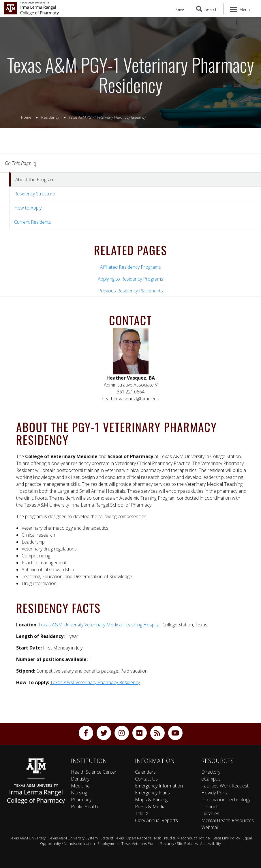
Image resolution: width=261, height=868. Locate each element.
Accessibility (211, 843)
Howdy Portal (215, 793)
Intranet (210, 807)
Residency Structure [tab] (35, 194)
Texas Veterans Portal (139, 843)
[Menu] (240, 9)
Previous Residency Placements (130, 291)
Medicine (80, 786)
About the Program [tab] (35, 180)
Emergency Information (159, 786)
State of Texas (112, 838)
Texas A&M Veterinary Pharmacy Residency (95, 682)
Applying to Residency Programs (130, 279)
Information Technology (226, 800)
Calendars (145, 772)
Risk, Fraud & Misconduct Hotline (182, 838)
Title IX (142, 813)
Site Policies (187, 843)
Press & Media (150, 807)
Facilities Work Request (225, 786)
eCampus (211, 779)
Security (167, 843)
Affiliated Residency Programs (130, 267)
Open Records (139, 838)
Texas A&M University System (73, 838)
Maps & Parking (151, 800)
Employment (108, 843)
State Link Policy (226, 838)
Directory (211, 772)
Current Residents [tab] (33, 222)
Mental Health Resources (228, 820)
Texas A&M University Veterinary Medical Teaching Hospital (99, 625)
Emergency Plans (152, 793)
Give (180, 9)
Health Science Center (94, 772)
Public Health (84, 807)
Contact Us (146, 779)
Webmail (210, 827)
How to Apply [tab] (28, 208)
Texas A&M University (27, 838)
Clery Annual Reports (156, 820)
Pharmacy (81, 800)
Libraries (210, 813)
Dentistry (80, 779)
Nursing (79, 793)
